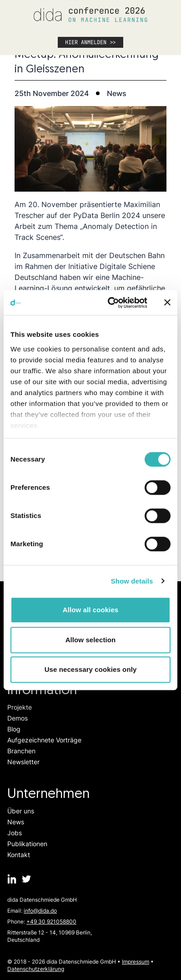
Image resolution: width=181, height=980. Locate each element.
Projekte (20, 707)
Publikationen (27, 844)
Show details (132, 581)
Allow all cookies (91, 610)
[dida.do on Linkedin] (12, 879)
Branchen (21, 751)
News (16, 822)
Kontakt (19, 855)
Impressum (136, 962)
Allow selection (91, 640)
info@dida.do (40, 911)
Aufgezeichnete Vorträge (44, 740)
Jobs (15, 833)
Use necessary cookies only (91, 669)
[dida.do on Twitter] (26, 879)
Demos (18, 718)
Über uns (21, 811)
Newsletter (23, 762)
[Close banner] (167, 303)
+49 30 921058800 (51, 922)
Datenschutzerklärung (36, 969)
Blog (14, 729)
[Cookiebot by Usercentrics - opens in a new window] (111, 303)
